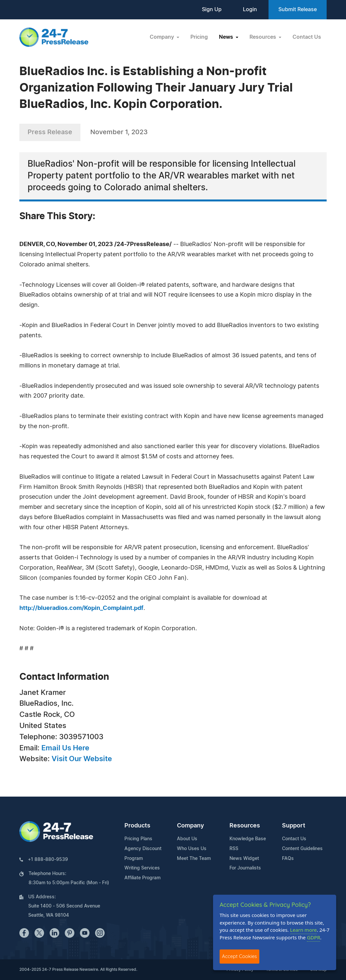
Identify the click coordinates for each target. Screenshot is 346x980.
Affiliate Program (142, 878)
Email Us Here (65, 748)
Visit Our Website (82, 759)
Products (137, 826)
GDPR (314, 937)
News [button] (227, 37)
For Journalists (245, 868)
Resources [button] (263, 37)
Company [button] (162, 37)
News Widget (244, 859)
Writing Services (142, 868)
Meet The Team (194, 859)
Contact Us (307, 37)
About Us (187, 839)
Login (250, 10)
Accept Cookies (239, 956)
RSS (234, 849)
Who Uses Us (192, 849)
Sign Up (212, 10)
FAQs (288, 859)
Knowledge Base (248, 839)
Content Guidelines (302, 849)
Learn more (304, 930)
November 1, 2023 (119, 132)
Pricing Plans (138, 839)
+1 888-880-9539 (48, 860)
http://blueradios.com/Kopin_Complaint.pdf (81, 608)
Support (294, 826)
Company (190, 826)
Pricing (199, 37)
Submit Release (298, 10)
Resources (245, 826)
